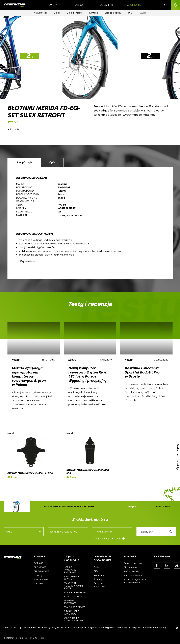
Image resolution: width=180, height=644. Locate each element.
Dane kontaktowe (133, 563)
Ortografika (38, 638)
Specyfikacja (24, 162)
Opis (52, 162)
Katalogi (98, 579)
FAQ (96, 571)
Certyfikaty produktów (100, 585)
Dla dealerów (131, 567)
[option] (90, 223)
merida (13, 129)
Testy (96, 567)
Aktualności (99, 575)
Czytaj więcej (28, 261)
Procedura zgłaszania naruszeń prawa (135, 581)
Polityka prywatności (134, 576)
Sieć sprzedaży (131, 571)
